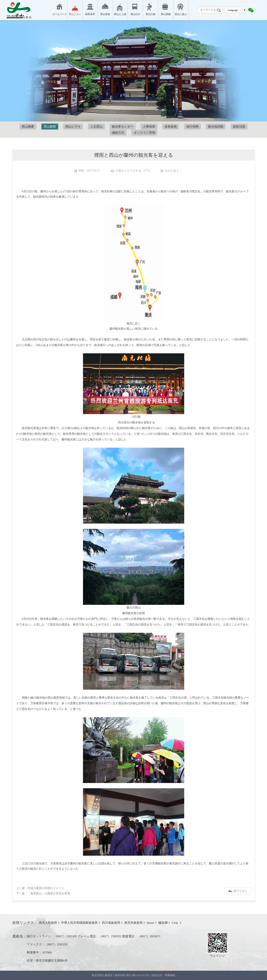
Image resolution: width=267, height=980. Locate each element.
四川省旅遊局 (111, 923)
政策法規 (239, 127)
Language (233, 10)
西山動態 (50, 127)
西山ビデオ (73, 127)
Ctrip (175, 923)
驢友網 (163, 923)
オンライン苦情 (144, 133)
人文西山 (96, 127)
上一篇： (40, 888)
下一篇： (43, 893)
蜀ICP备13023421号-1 (139, 975)
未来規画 (171, 127)
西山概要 (28, 127)
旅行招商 (193, 127)
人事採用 (149, 127)
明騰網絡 (170, 975)
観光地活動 (216, 127)
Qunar (151, 923)
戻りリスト (238, 891)
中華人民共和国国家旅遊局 (79, 923)
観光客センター (123, 127)
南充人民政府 (48, 923)
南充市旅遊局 (133, 923)
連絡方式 (118, 133)
